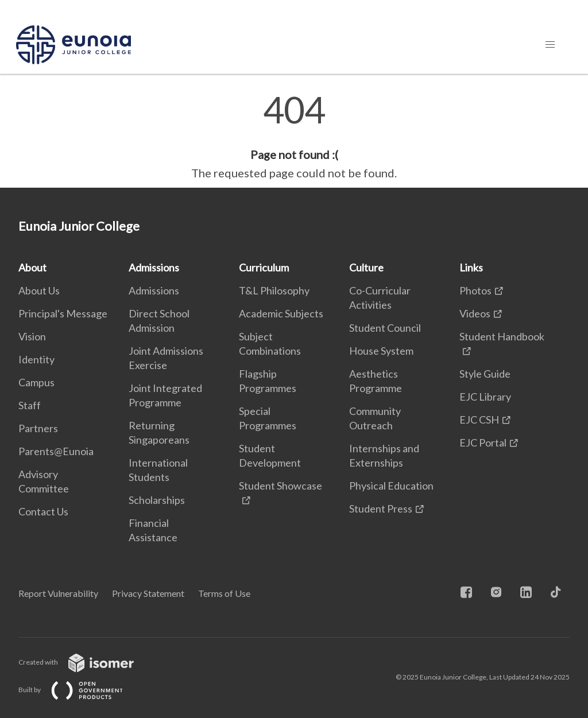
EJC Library (485, 397)
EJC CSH (479, 420)
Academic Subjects (281, 313)
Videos (475, 313)
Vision (32, 336)
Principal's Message (63, 313)
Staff (30, 405)
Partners (38, 428)
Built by (80, 690)
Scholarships (157, 500)
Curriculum (264, 267)
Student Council (385, 328)
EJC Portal (483, 443)
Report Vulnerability (58, 593)
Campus (36, 382)
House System (381, 351)
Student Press (381, 509)
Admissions (154, 267)
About (32, 267)
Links (471, 267)
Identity (36, 359)
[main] (294, 137)
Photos (475, 290)
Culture (366, 267)
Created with (85, 662)
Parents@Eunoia (56, 451)
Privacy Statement (148, 593)
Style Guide (485, 374)
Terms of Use (224, 593)
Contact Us (43, 511)
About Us (39, 290)
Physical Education (391, 486)
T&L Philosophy (274, 290)
